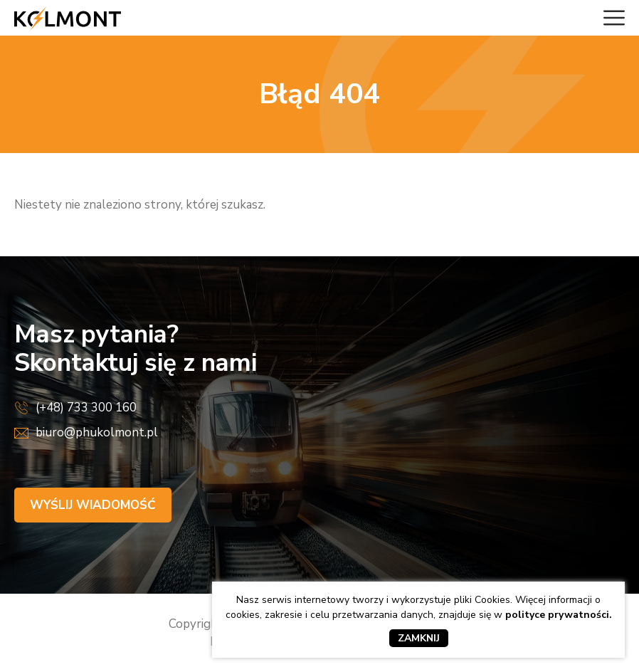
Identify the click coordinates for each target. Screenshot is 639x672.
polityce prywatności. (559, 615)
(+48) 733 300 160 (86, 408)
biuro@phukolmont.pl (97, 432)
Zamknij (419, 638)
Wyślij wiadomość (93, 505)
